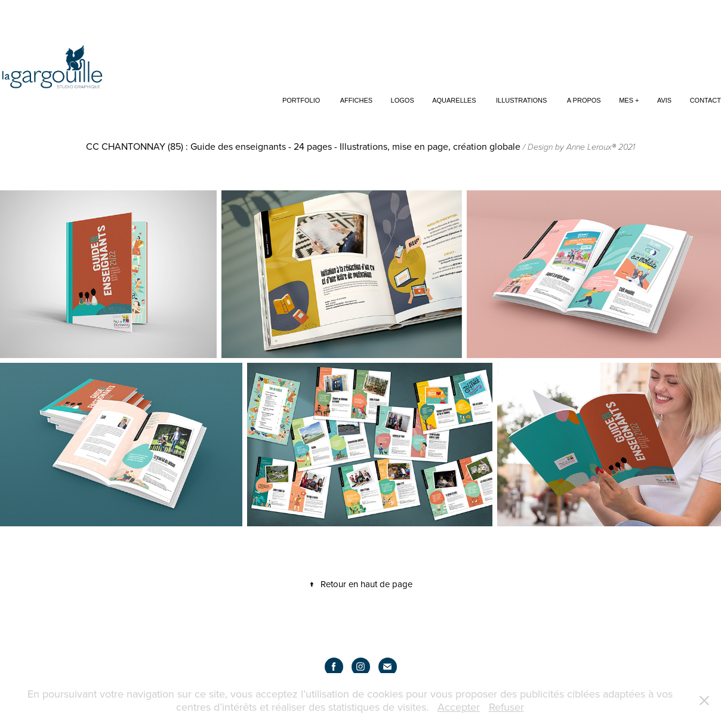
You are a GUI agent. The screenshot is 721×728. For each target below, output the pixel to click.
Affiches (356, 100)
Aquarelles (454, 100)
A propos (584, 100)
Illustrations (521, 100)
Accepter (459, 707)
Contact (705, 100)
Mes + (629, 100)
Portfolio (301, 100)
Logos (403, 100)
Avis (664, 100)
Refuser (506, 707)
